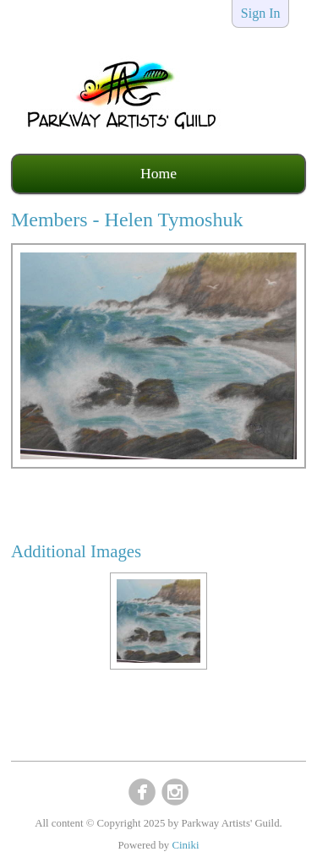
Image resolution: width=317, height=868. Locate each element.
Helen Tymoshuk (174, 220)
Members (49, 220)
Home (158, 173)
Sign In (261, 13)
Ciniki (185, 845)
